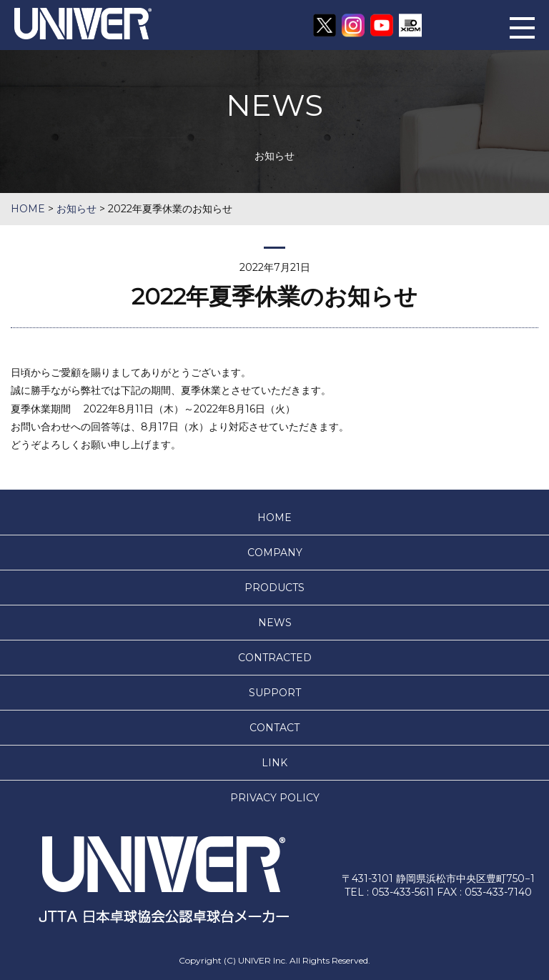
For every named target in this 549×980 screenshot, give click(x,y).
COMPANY (275, 553)
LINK (274, 763)
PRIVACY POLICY (275, 798)
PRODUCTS (274, 588)
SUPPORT (275, 693)
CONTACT (274, 728)
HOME (274, 518)
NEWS (275, 623)
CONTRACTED (275, 658)
